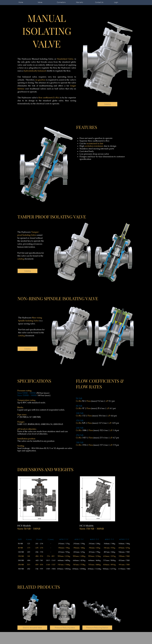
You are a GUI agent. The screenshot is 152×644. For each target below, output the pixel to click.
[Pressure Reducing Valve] (65, 628)
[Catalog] (107, 104)
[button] (97, 628)
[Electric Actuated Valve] (32, 628)
